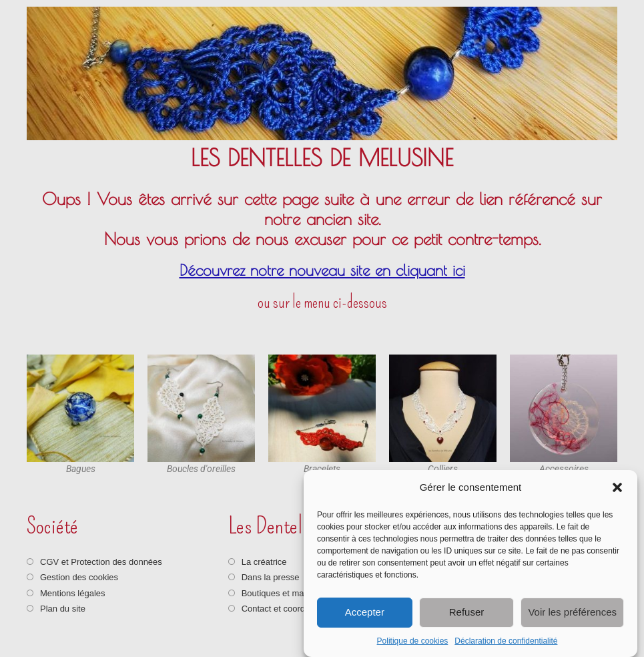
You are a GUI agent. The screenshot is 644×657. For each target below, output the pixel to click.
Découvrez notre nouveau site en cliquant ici (322, 270)
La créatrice (264, 562)
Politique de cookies (413, 641)
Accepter (365, 612)
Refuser (467, 612)
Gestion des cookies (79, 577)
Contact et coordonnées (288, 609)
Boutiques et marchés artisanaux (305, 593)
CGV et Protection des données (101, 562)
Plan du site (63, 609)
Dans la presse (271, 577)
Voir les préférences (572, 612)
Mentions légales (73, 593)
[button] (617, 487)
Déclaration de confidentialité (506, 641)
